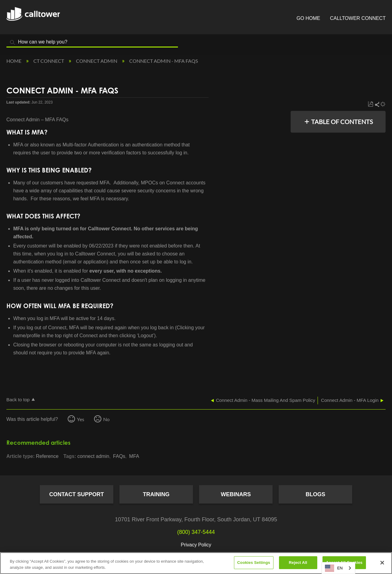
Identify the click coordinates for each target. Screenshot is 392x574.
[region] (196, 563)
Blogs (315, 494)
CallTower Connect (358, 18)
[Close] (382, 563)
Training (156, 494)
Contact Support (77, 494)
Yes (81, 419)
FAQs (119, 456)
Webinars (236, 494)
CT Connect (49, 61)
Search (13, 42)
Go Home (308, 18)
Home (14, 61)
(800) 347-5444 (196, 532)
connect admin (93, 456)
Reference (47, 456)
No (106, 419)
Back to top (18, 400)
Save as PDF (370, 104)
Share (377, 104)
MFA (134, 456)
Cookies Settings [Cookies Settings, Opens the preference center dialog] (254, 563)
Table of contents (342, 122)
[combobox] (338, 568)
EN (334, 568)
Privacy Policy (196, 545)
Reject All (298, 563)
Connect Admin (97, 61)
